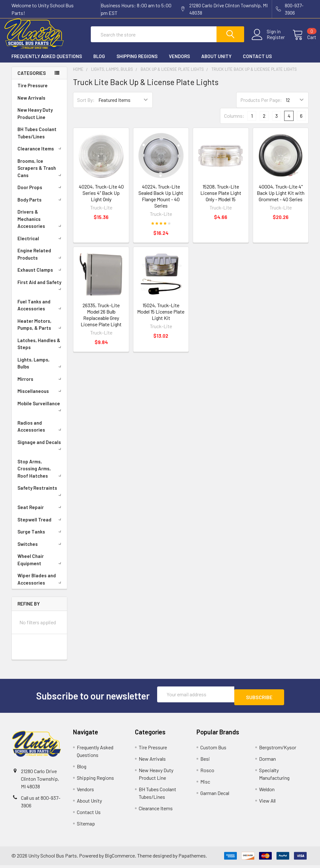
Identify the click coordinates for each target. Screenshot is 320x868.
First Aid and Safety (41, 291)
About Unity (216, 62)
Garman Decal (215, 796)
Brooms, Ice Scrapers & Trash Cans (41, 174)
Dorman (267, 762)
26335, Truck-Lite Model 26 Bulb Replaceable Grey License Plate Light (101, 320)
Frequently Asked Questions (47, 62)
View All (267, 803)
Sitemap (86, 826)
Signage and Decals (41, 451)
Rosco (207, 773)
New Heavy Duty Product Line (35, 119)
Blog (99, 62)
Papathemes (192, 858)
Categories (32, 79)
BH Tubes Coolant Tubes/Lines (37, 139)
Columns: (234, 121)
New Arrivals (31, 103)
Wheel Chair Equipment (41, 565)
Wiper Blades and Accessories (41, 585)
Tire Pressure (33, 91)
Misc (205, 784)
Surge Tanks (41, 537)
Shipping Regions (137, 62)
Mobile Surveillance (41, 412)
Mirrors (41, 385)
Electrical (41, 244)
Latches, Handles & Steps (41, 350)
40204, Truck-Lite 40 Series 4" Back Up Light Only (101, 198)
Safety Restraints (41, 496)
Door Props (41, 193)
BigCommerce (120, 858)
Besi (205, 762)
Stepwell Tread (41, 525)
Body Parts (41, 205)
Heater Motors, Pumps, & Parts (41, 330)
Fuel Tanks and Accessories (41, 311)
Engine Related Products (41, 260)
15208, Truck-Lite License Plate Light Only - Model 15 (221, 198)
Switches (41, 550)
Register (268, 41)
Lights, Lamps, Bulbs (41, 369)
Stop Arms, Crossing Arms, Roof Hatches (41, 474)
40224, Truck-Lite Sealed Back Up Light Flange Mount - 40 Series (161, 201)
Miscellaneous (41, 397)
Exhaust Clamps (41, 275)
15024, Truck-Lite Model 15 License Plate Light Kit (161, 317)
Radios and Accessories (41, 432)
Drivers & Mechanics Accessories (41, 225)
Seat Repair (41, 513)
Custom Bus (213, 750)
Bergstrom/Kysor (278, 750)
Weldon (267, 792)
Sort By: (86, 106)
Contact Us (257, 62)
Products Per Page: (261, 106)
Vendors (179, 62)
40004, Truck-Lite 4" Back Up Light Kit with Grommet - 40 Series (281, 198)
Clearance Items (41, 154)
